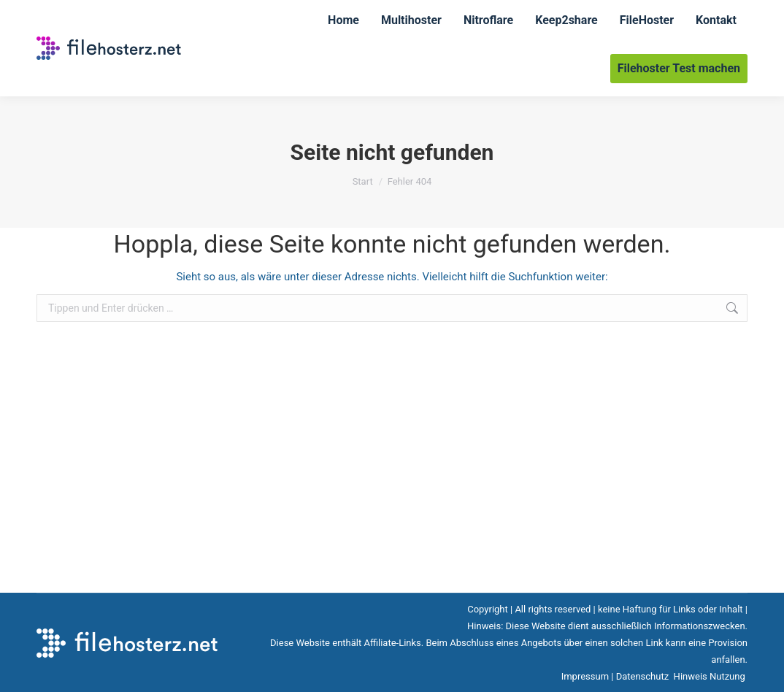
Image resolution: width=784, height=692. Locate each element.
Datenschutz (644, 676)
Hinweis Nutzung (711, 676)
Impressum (585, 676)
